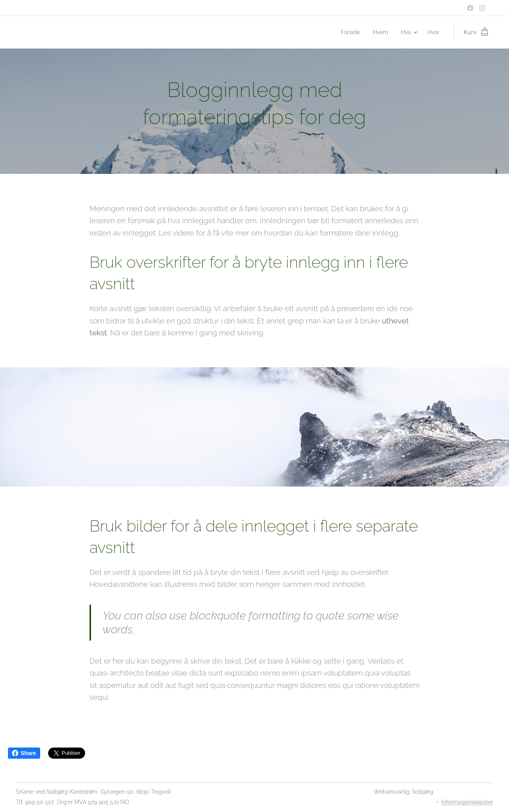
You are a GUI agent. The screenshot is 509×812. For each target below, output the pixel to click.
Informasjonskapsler (467, 802)
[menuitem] (349, 32)
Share (24, 753)
